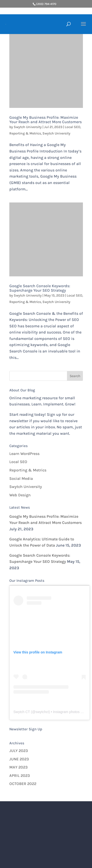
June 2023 (19, 759)
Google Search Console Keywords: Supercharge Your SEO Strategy (40, 288)
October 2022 (23, 784)
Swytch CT (22, 712)
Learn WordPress (24, 454)
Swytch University (28, 127)
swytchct (42, 712)
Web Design (20, 495)
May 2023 (19, 767)
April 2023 (20, 776)
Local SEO (72, 127)
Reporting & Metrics (25, 133)
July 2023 (19, 751)
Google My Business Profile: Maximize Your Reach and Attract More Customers (46, 120)
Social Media (21, 478)
